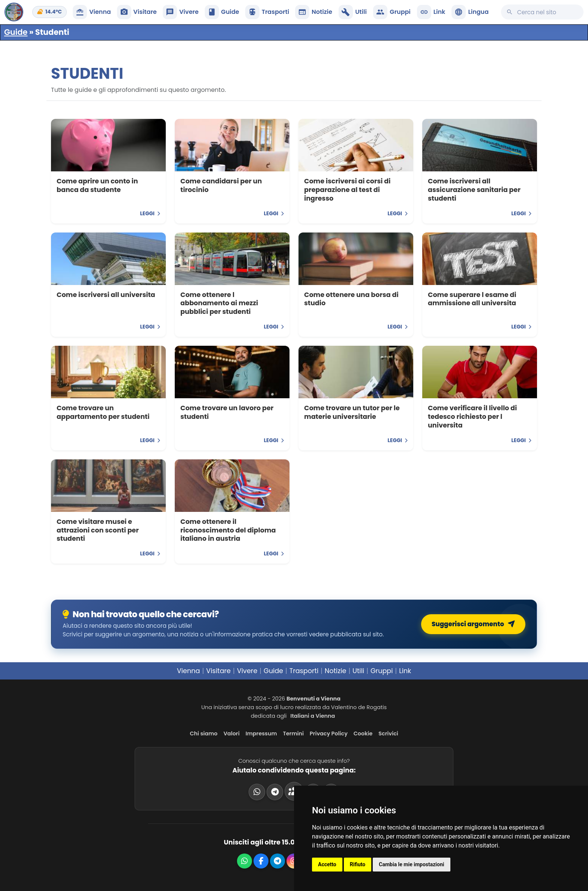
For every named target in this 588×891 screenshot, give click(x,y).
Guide (16, 32)
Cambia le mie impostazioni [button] (411, 864)
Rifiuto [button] (358, 864)
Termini (293, 733)
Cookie (363, 733)
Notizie (336, 671)
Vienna (189, 671)
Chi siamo (204, 733)
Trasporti (304, 671)
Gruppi (382, 671)
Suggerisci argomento (475, 624)
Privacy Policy (329, 733)
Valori (232, 733)
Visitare (219, 671)
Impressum (261, 733)
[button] (470, 12)
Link (405, 671)
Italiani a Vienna (313, 716)
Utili (358, 671)
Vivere (247, 671)
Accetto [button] (327, 864)
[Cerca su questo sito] (542, 12)
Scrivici (388, 733)
